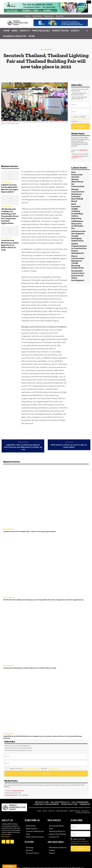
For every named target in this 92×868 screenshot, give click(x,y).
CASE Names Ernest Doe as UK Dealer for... (77, 224)
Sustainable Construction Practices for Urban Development (78, 275)
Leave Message (78, 156)
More (32, 36)
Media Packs (49, 16)
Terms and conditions (80, 119)
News (15, 31)
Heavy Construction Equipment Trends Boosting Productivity (78, 262)
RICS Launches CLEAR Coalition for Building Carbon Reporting (77, 211)
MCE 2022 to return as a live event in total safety (69, 446)
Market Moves (60, 31)
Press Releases (41, 31)
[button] (87, 31)
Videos (28, 16)
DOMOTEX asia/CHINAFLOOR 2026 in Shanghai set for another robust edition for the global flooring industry (45, 736)
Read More (6, 834)
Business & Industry (15, 36)
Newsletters (37, 16)
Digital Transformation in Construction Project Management (79, 248)
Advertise (60, 16)
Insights (25, 31)
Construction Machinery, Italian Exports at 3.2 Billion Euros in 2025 (10, 245)
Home (6, 31)
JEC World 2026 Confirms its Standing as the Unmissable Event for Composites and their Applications (10, 216)
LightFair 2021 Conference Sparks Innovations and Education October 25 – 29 (23, 447)
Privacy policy (84, 121)
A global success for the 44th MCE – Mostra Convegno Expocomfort (10, 188)
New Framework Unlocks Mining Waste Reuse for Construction (78, 179)
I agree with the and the (80, 119)
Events (75, 31)
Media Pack (84, 150)
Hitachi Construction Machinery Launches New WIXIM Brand (78, 195)
